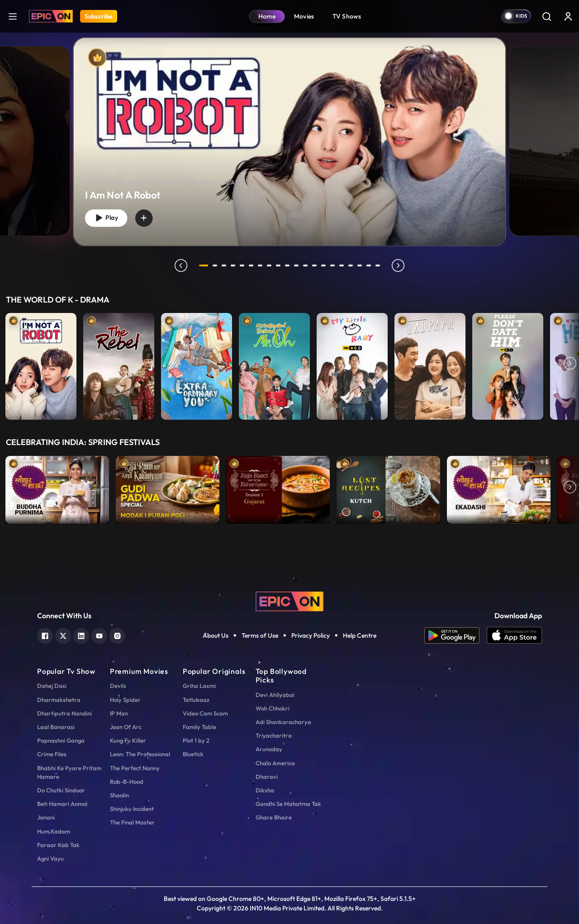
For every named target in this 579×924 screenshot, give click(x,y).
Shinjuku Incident (132, 809)
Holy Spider (125, 700)
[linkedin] (81, 635)
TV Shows (347, 16)
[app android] (456, 635)
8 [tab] (271, 265)
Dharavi (267, 777)
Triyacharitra (274, 735)
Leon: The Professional (140, 754)
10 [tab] (289, 265)
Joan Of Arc (126, 727)
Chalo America (275, 763)
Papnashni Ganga (61, 740)
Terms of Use (260, 635)
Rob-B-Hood (127, 782)
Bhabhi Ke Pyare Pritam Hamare (69, 772)
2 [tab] (216, 265)
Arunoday (269, 749)
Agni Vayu (50, 858)
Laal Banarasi (56, 727)
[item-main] (41, 364)
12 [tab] (307, 265)
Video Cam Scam (205, 713)
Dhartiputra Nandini (64, 713)
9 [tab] (280, 265)
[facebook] (45, 635)
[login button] (568, 16)
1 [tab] (204, 265)
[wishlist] (149, 217)
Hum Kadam (54, 831)
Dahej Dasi (52, 686)
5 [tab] (243, 265)
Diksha (265, 790)
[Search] (546, 16)
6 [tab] (252, 265)
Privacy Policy (311, 635)
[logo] (289, 601)
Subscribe (99, 16)
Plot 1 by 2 (196, 740)
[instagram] (117, 635)
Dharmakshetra (59, 700)
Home (267, 16)
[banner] (290, 142)
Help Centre (360, 635)
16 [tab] (343, 265)
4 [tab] (234, 265)
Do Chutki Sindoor (61, 790)
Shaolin (119, 795)
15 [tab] (334, 265)
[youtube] (99, 635)
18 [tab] (361, 265)
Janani (46, 817)
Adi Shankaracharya (283, 722)
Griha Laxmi (199, 686)
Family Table (199, 727)
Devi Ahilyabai (275, 695)
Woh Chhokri (273, 708)
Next (570, 364)
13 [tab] (316, 265)
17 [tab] (352, 265)
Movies (304, 16)
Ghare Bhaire (274, 817)
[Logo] (51, 16)
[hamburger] (13, 16)
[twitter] (63, 635)
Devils (118, 686)
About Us (216, 635)
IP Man (119, 713)
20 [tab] (379, 265)
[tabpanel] (289, 134)
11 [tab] (298, 265)
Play (108, 217)
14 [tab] (325, 265)
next (399, 265)
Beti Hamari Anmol (62, 804)
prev (180, 265)
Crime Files (52, 754)
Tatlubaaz (196, 700)
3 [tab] (225, 265)
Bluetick (193, 754)
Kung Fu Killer (128, 740)
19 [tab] (370, 265)
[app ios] (514, 635)
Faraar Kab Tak (58, 845)
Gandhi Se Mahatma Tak (288, 804)
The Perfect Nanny (135, 768)
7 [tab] (261, 265)
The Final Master (132, 822)
